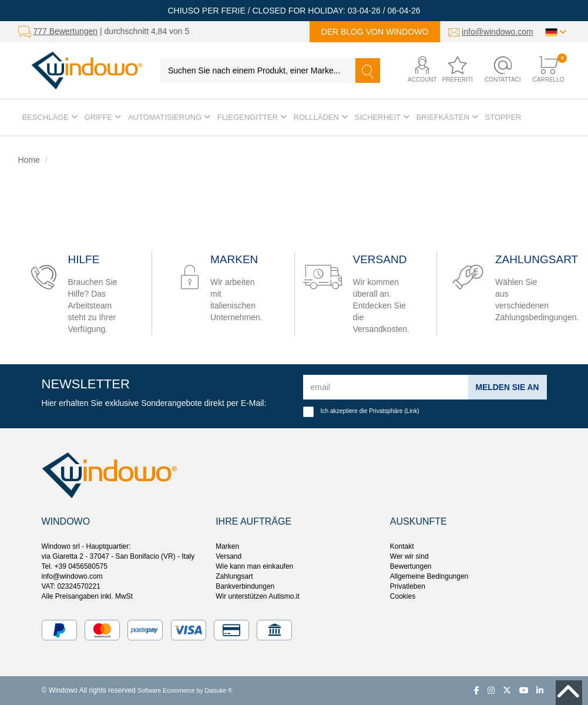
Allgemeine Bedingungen (429, 576)
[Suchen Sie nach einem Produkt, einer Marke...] (258, 70)
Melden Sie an (507, 387)
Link (412, 411)
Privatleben (408, 586)
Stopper (503, 117)
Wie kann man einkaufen (254, 566)
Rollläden (321, 117)
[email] (386, 387)
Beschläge (50, 117)
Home (29, 160)
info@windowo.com (498, 32)
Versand (229, 556)
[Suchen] (368, 70)
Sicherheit (382, 117)
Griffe (103, 117)
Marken (227, 546)
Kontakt (402, 546)
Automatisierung (169, 117)
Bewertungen (411, 566)
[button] (416, 70)
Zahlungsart (234, 576)
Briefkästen (447, 117)
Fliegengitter (252, 117)
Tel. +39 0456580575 (75, 566)
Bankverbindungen (245, 586)
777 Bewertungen (65, 31)
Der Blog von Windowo (375, 32)
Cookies (403, 596)
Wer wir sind (409, 556)
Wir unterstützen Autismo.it (258, 596)
